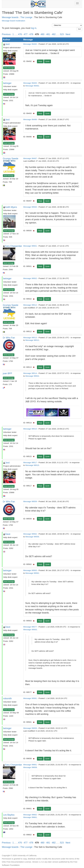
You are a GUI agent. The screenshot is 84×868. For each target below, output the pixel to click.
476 (20, 34)
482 (54, 34)
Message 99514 (30, 373)
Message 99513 (30, 338)
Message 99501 (30, 246)
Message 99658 (30, 728)
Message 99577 (30, 627)
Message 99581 (30, 698)
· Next (67, 34)
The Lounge (26, 17)
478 (31, 34)
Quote (47, 61)
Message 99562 (30, 534)
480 (42, 34)
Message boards (10, 17)
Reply (40, 61)
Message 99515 (30, 429)
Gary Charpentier (13, 246)
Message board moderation (13, 21)
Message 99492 (30, 44)
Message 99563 (30, 570)
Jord (7, 44)
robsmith (7, 698)
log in (34, 28)
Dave (8, 534)
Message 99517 (30, 462)
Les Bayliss (9, 815)
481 (48, 34)
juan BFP (7, 373)
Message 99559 (30, 501)
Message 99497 (30, 158)
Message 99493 (30, 83)
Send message (9, 68)
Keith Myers (11, 207)
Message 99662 (30, 815)
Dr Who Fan (9, 338)
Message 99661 (30, 765)
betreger (7, 83)
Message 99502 (30, 278)
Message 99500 (30, 207)
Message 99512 (30, 305)
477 (26, 34)
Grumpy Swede (11, 159)
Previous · (7, 34)
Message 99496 (30, 119)
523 (62, 34)
